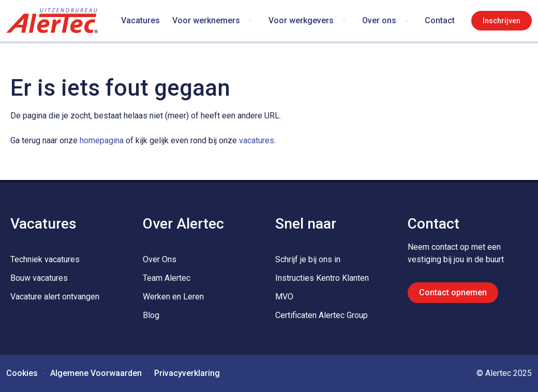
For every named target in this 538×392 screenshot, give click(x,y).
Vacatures (140, 20)
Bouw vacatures (39, 278)
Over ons (379, 20)
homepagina (102, 140)
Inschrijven (502, 21)
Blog (151, 315)
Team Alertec (167, 278)
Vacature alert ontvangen (55, 297)
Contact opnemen (453, 292)
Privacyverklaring (187, 373)
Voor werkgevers (301, 20)
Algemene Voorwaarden (96, 373)
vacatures (257, 140)
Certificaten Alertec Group (322, 315)
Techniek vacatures (45, 259)
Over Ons (160, 259)
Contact (440, 20)
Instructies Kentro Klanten (322, 278)
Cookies (22, 373)
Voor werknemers (206, 20)
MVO (284, 297)
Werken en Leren (173, 297)
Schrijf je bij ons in (308, 259)
